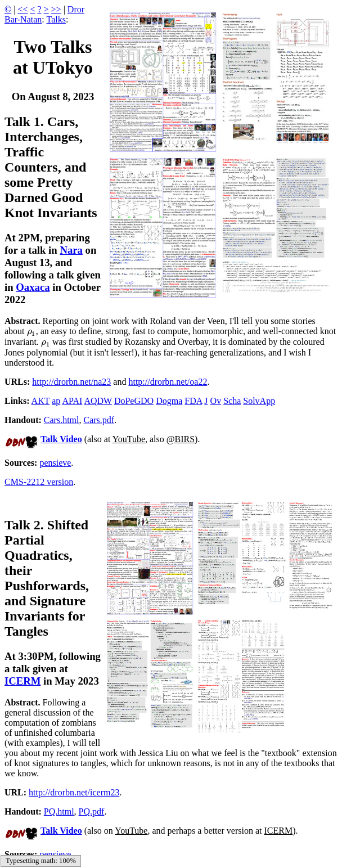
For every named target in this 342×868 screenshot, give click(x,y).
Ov (216, 401)
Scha (232, 401)
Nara (71, 250)
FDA (193, 401)
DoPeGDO (134, 401)
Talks (56, 19)
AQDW (98, 401)
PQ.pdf (92, 811)
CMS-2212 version (39, 482)
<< (22, 9)
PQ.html (59, 811)
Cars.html (62, 420)
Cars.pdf (99, 420)
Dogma (169, 401)
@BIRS (181, 439)
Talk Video (61, 439)
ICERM (22, 681)
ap (56, 401)
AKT (41, 401)
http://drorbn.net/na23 (71, 382)
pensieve (55, 463)
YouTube (129, 439)
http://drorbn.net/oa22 (168, 382)
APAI (72, 401)
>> (56, 9)
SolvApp (259, 401)
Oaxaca (33, 287)
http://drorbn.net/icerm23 (74, 792)
